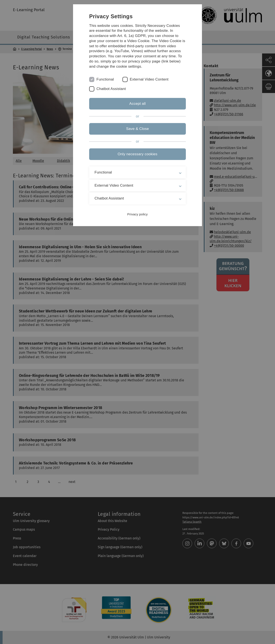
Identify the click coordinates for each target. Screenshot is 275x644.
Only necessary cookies (137, 154)
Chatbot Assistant (111, 89)
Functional (105, 79)
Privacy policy (137, 214)
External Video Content (149, 79)
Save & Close (137, 129)
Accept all (137, 104)
